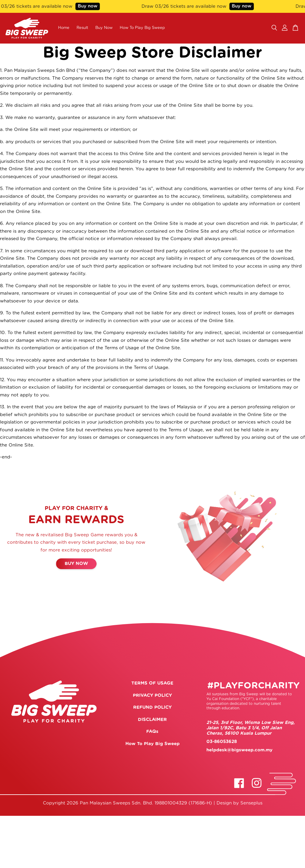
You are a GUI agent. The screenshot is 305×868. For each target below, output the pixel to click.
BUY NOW (76, 564)
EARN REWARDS (76, 520)
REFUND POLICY (152, 707)
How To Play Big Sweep (142, 28)
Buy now (90, 6)
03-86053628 (222, 742)
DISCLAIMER (152, 720)
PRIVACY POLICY (152, 695)
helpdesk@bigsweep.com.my (239, 750)
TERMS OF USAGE (152, 683)
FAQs (152, 732)
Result (82, 28)
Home (64, 28)
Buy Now (104, 28)
